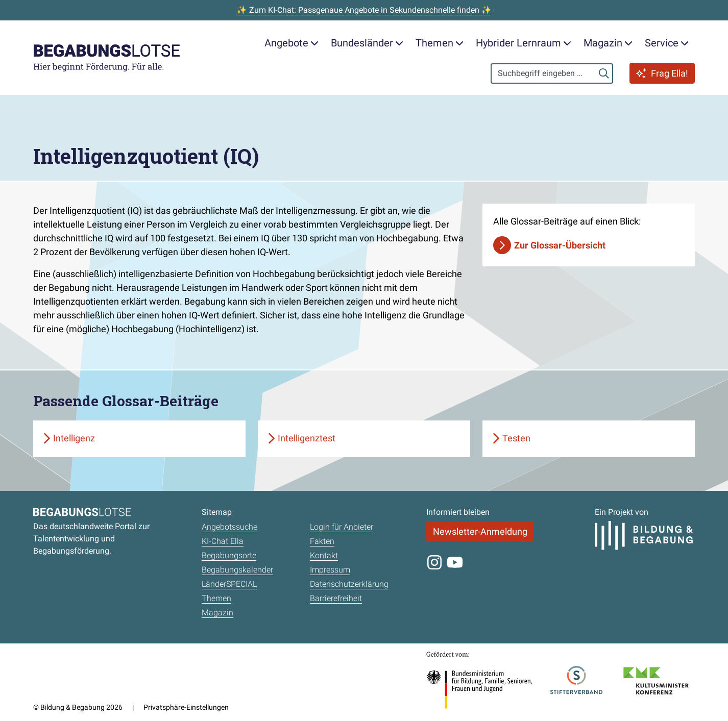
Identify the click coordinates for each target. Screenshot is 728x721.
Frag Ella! (662, 73)
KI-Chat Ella (223, 541)
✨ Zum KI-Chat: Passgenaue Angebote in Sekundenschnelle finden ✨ (364, 10)
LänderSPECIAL (229, 584)
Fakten (322, 541)
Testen (516, 438)
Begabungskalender (237, 570)
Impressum (330, 570)
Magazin (217, 613)
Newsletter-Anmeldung (480, 531)
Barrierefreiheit (336, 598)
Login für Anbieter (342, 527)
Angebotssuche (229, 527)
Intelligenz (74, 438)
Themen (216, 598)
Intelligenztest (307, 438)
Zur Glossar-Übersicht (560, 245)
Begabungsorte (229, 555)
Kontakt (324, 555)
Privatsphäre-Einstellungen (186, 707)
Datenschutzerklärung (349, 584)
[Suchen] (604, 73)
